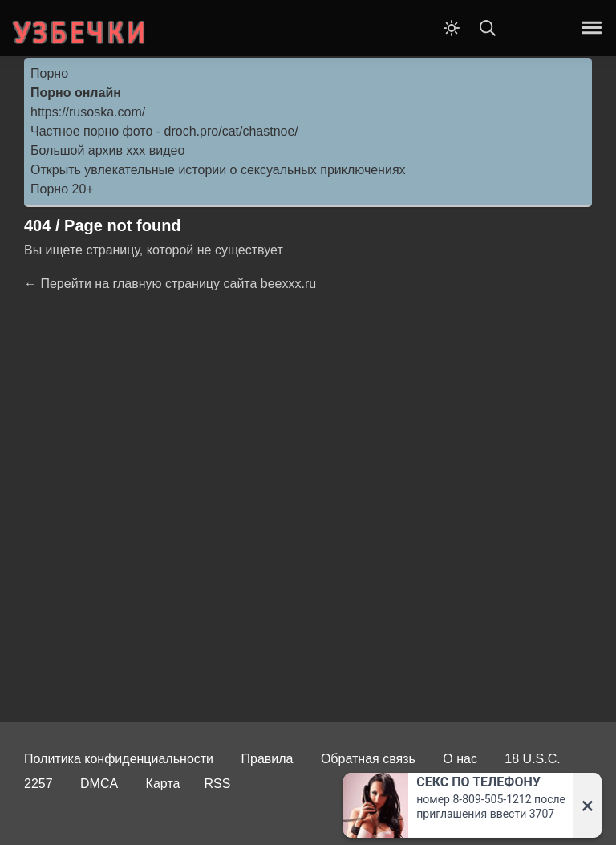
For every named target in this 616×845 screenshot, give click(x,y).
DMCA (99, 784)
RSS (217, 784)
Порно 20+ (62, 189)
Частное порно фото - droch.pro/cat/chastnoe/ (164, 131)
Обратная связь (368, 759)
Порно (49, 73)
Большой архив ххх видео (107, 150)
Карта (163, 784)
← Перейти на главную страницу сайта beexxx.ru (170, 284)
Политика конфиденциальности (119, 759)
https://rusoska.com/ (88, 112)
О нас (460, 759)
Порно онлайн (76, 93)
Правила (267, 759)
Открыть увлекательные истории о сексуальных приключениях (218, 170)
